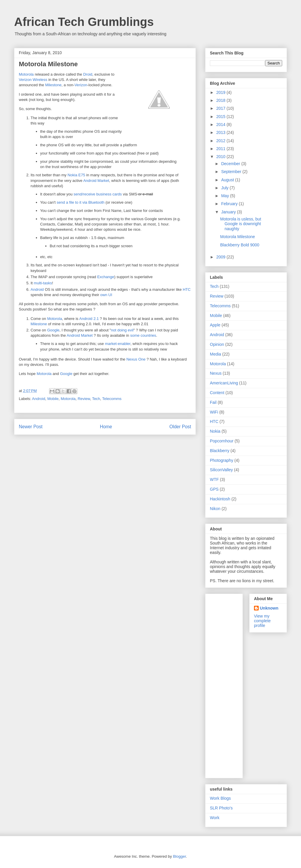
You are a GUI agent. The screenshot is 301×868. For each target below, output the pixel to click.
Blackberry (220, 451)
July (225, 188)
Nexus (216, 373)
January (229, 212)
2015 (221, 117)
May (225, 196)
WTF (214, 479)
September (232, 172)
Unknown (269, 608)
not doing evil (122, 330)
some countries (143, 335)
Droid (88, 74)
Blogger (179, 856)
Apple (215, 325)
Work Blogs (220, 798)
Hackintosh (220, 499)
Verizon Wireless (33, 80)
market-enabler (118, 344)
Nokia (215, 431)
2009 (221, 257)
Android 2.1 (89, 319)
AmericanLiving (224, 383)
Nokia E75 (76, 175)
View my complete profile (262, 621)
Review (84, 399)
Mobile (53, 399)
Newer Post (31, 427)
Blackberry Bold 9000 (240, 245)
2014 (221, 125)
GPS (214, 489)
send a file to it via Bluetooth (81, 202)
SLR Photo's (221, 808)
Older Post (180, 427)
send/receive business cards (98, 194)
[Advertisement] (233, 684)
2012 (221, 141)
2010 (221, 157)
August (228, 180)
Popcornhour (222, 441)
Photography (221, 460)
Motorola (26, 74)
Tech (96, 399)
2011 (221, 149)
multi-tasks (43, 283)
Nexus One (136, 359)
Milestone (53, 85)
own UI (106, 295)
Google (53, 330)
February (230, 204)
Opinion (217, 344)
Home (106, 427)
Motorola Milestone (238, 237)
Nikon (215, 509)
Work (215, 818)
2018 (221, 100)
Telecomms (112, 399)
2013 (221, 132)
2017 (221, 108)
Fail (213, 402)
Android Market (96, 181)
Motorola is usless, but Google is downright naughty (241, 224)
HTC (187, 289)
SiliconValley (221, 470)
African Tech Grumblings (84, 22)
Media (215, 354)
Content (217, 393)
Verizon (81, 85)
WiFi (214, 412)
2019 (221, 92)
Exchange (106, 277)
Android (37, 289)
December (231, 164)
